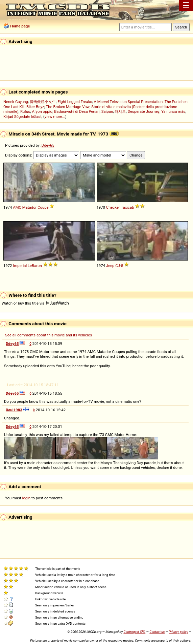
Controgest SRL (134, 632)
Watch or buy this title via (35, 303)
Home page (20, 26)
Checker (113, 207)
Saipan (107, 111)
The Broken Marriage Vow (68, 107)
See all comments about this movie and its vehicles (49, 335)
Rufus (25, 111)
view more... (55, 117)
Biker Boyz (35, 107)
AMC (17, 207)
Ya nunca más (173, 111)
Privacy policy (178, 632)
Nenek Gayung (16, 102)
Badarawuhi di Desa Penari (77, 111)
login (27, 498)
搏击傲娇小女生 (43, 102)
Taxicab (127, 207)
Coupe (43, 207)
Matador (30, 207)
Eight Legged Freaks (75, 102)
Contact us (157, 632)
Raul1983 (14, 410)
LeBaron (35, 266)
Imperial (20, 266)
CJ (118, 266)
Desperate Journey (144, 111)
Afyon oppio (42, 111)
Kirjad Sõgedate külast (22, 117)
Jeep (110, 266)
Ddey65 (48, 145)
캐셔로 (120, 111)
